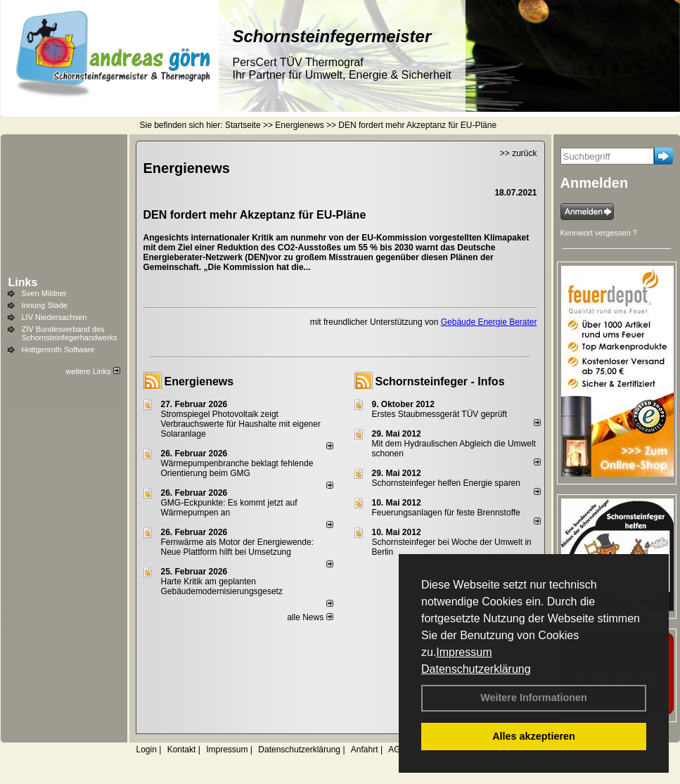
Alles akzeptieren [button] (534, 736)
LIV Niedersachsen (54, 317)
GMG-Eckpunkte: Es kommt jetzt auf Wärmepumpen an (229, 508)
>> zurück (519, 153)
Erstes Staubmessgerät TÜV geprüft (440, 414)
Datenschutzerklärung (476, 669)
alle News (310, 617)
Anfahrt (365, 750)
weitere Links (92, 371)
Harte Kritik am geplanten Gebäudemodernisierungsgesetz (222, 586)
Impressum (464, 652)
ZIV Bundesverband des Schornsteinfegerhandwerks (70, 333)
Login (147, 750)
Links (23, 282)
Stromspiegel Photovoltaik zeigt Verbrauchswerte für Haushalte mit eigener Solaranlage (241, 424)
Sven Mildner (44, 293)
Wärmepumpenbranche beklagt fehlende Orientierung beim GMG (237, 468)
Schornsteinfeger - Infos (440, 381)
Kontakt (182, 750)
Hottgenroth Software (58, 349)
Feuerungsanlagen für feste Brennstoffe (446, 513)
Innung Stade (45, 305)
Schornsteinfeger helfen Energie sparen (446, 483)
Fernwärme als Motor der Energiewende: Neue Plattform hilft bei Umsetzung (237, 547)
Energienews (199, 381)
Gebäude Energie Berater (489, 322)
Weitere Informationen (534, 698)
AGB (397, 750)
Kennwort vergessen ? (599, 233)
